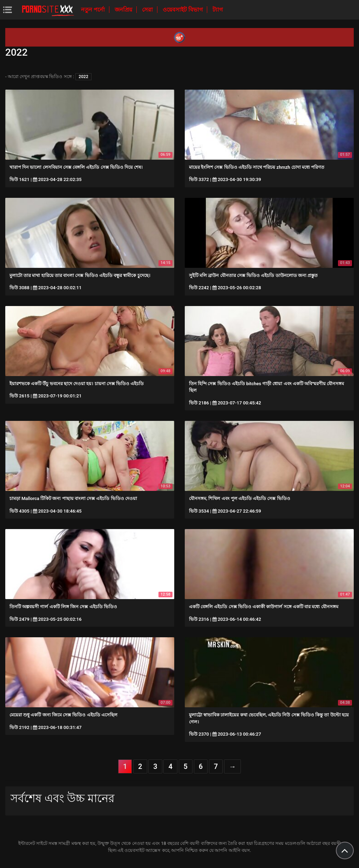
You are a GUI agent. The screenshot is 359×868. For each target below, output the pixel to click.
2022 (83, 77)
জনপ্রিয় (124, 10)
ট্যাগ (218, 10)
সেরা (148, 10)
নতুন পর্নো (94, 10)
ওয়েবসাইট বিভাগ (183, 10)
